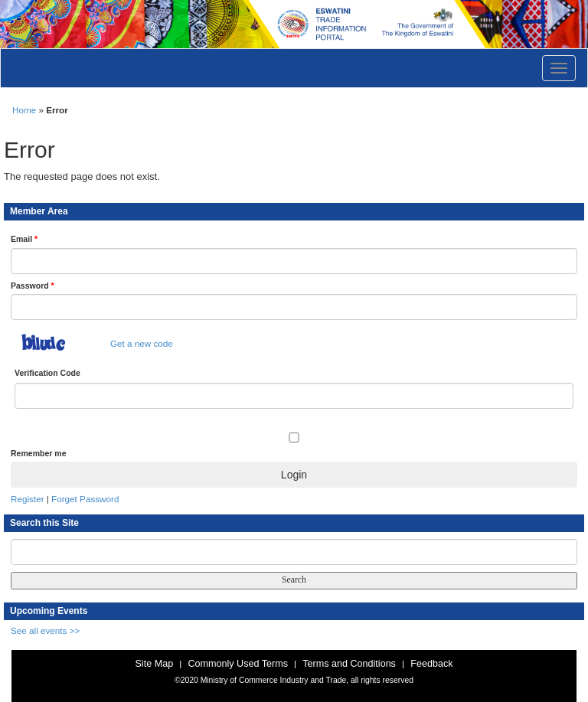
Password (33, 286)
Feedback (431, 664)
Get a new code (142, 343)
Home (24, 110)
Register (28, 499)
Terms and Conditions (349, 664)
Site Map (154, 664)
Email (24, 239)
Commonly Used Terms (237, 664)
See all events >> (45, 630)
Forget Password (85, 499)
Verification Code (47, 373)
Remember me (38, 453)
